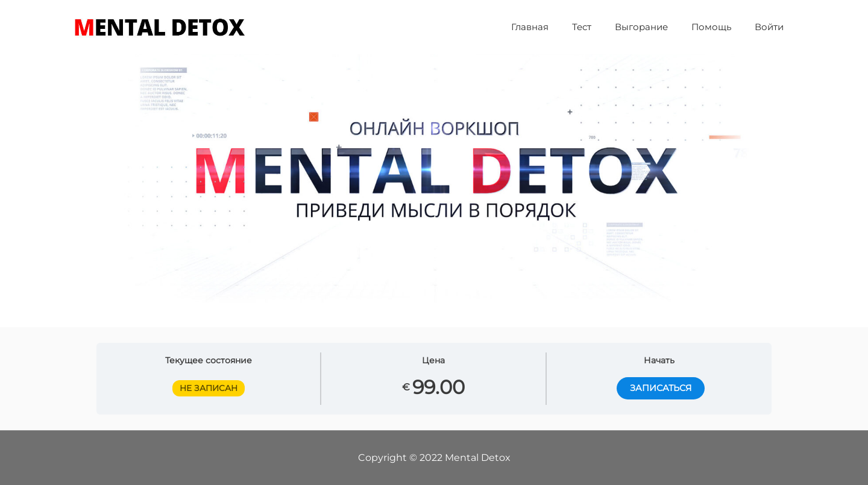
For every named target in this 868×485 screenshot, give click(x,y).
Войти (772, 27)
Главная (555, 27)
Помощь (720, 27)
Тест (601, 27)
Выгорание (655, 27)
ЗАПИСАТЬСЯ (659, 388)
